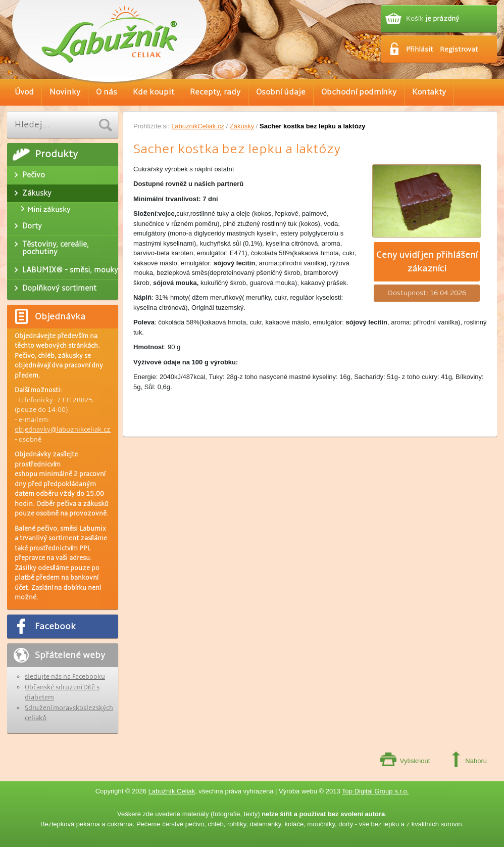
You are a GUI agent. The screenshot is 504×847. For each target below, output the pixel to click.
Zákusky (242, 126)
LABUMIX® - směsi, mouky (70, 270)
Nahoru (476, 761)
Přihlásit (420, 49)
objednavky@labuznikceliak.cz (63, 430)
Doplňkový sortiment (59, 288)
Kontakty (429, 92)
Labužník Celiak (172, 791)
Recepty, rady (215, 92)
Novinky (65, 92)
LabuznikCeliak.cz (198, 126)
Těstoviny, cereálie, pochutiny (56, 248)
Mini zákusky (49, 209)
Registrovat (459, 49)
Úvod (24, 92)
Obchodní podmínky (359, 92)
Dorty (32, 226)
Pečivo (34, 175)
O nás (107, 92)
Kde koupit (154, 92)
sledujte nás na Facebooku (65, 677)
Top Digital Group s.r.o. (375, 791)
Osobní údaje (281, 92)
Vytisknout (415, 761)
